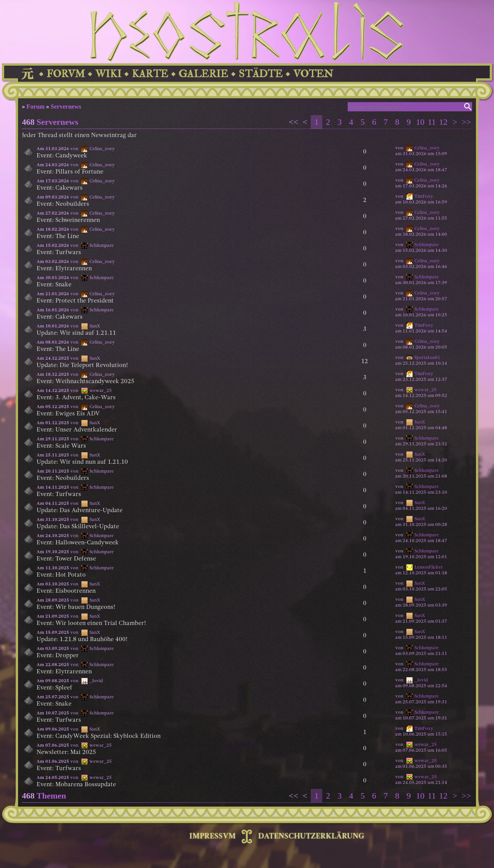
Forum (36, 107)
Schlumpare (427, 245)
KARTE (150, 74)
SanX (420, 422)
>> (467, 122)
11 (432, 122)
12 (443, 122)
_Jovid (421, 680)
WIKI (108, 74)
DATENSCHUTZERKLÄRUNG (311, 837)
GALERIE (203, 74)
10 (420, 122)
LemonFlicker (429, 567)
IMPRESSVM (213, 837)
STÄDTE (261, 74)
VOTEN (313, 74)
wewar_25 (426, 390)
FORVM (66, 74)
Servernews (66, 107)
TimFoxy (424, 197)
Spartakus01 (427, 358)
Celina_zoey (427, 148)
